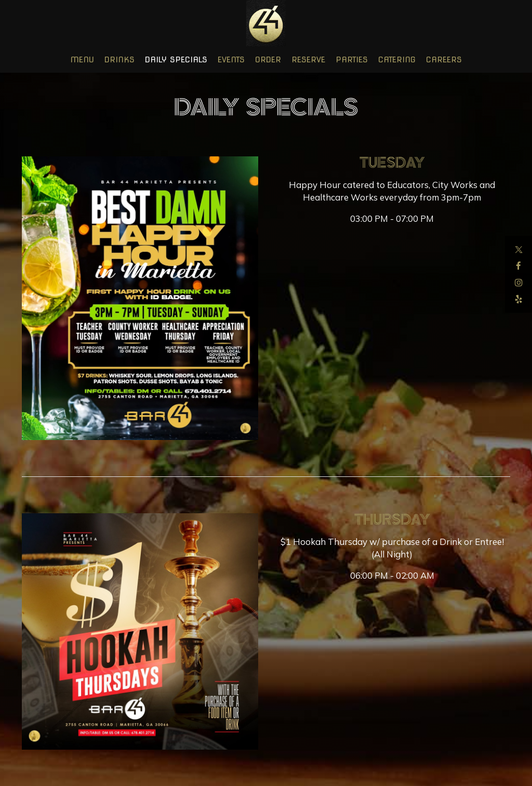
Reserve (308, 59)
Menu (82, 59)
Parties (352, 59)
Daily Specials (176, 59)
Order (268, 59)
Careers (444, 59)
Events (231, 59)
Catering (397, 59)
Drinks (119, 59)
